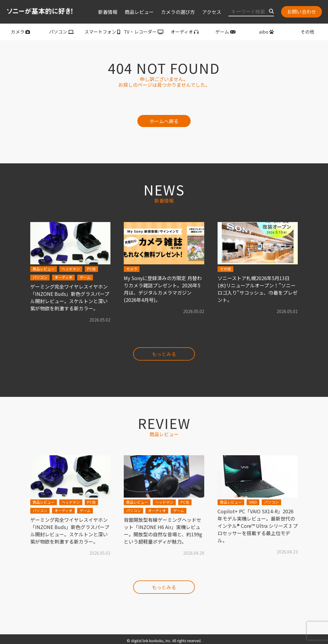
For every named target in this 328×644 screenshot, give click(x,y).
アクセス (212, 12)
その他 (308, 32)
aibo (266, 32)
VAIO (253, 502)
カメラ (20, 32)
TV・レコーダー (144, 32)
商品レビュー (139, 12)
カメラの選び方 (178, 12)
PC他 (91, 269)
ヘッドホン (71, 269)
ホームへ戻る (164, 121)
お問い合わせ (302, 11)
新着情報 (108, 12)
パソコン (61, 32)
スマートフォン (102, 32)
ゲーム (226, 32)
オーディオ (185, 32)
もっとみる (164, 354)
